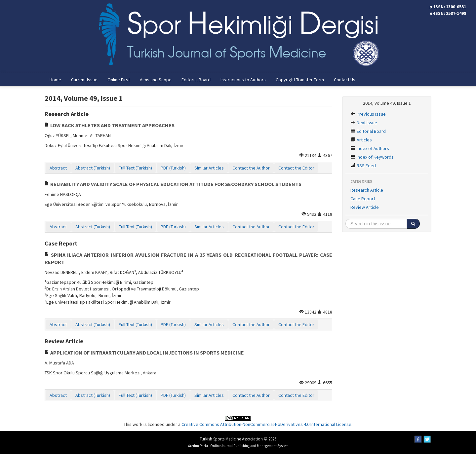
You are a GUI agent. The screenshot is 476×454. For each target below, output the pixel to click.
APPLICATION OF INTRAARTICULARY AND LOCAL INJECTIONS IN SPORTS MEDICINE (144, 353)
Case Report (363, 199)
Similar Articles (209, 168)
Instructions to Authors (243, 80)
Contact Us (345, 80)
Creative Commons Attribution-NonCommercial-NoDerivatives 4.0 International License (266, 424)
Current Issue (84, 80)
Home (55, 80)
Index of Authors (370, 148)
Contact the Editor (296, 168)
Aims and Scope (156, 80)
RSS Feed (363, 166)
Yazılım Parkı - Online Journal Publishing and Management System (238, 446)
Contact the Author (251, 168)
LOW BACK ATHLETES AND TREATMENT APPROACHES (110, 125)
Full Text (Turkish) (135, 168)
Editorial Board (196, 80)
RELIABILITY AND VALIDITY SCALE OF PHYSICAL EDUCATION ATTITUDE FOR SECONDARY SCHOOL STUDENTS (173, 184)
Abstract (58, 168)
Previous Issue (368, 114)
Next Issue (364, 123)
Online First (119, 80)
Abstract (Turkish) (93, 168)
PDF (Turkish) (173, 168)
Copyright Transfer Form (300, 80)
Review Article (365, 207)
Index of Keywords (372, 157)
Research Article (367, 190)
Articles (361, 140)
